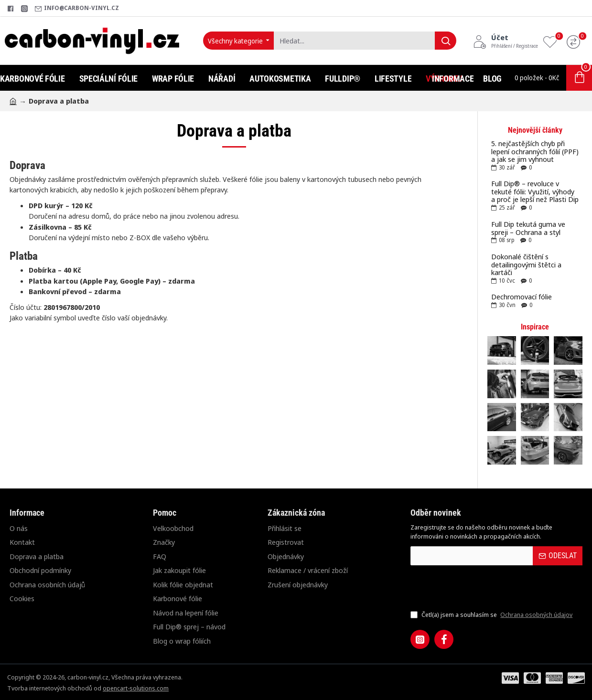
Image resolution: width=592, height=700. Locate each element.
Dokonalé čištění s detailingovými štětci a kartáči (526, 265)
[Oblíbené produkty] (552, 41)
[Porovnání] (576, 41)
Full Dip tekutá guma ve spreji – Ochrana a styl (528, 228)
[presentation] (477, 587)
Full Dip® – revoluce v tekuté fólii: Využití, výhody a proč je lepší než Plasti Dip (535, 191)
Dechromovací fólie (522, 297)
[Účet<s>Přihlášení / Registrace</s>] (506, 41)
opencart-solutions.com (136, 688)
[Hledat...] (446, 41)
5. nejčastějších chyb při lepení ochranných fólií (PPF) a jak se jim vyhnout (535, 151)
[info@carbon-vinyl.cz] (77, 8)
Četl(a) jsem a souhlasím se (492, 615)
